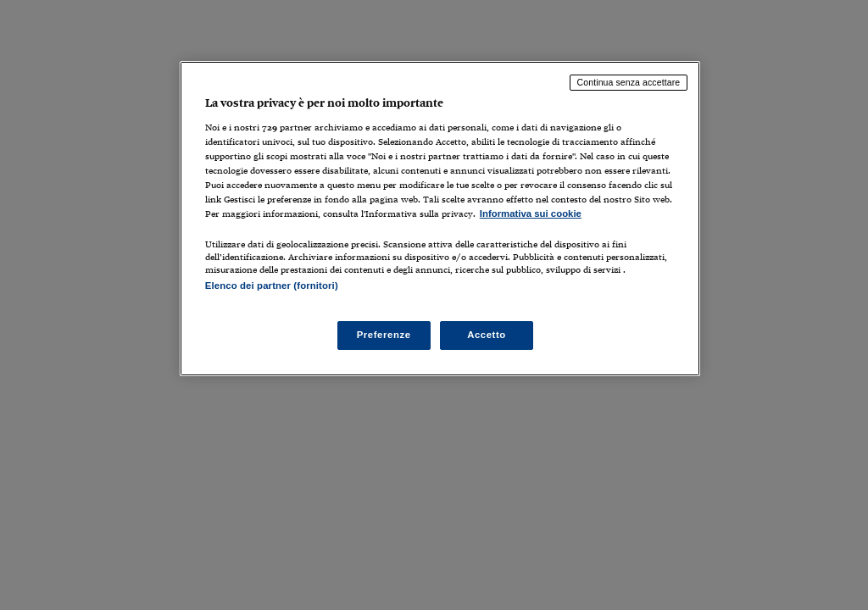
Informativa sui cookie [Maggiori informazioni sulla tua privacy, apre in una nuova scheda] (531, 213)
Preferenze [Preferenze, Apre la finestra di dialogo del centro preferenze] (384, 335)
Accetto (487, 335)
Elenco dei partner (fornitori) (272, 286)
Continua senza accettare (629, 82)
